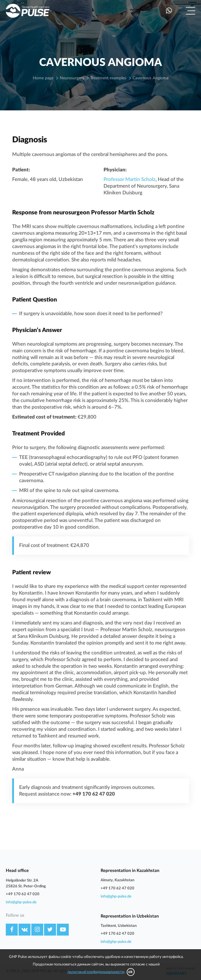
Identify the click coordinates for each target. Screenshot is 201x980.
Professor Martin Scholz (130, 179)
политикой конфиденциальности (96, 972)
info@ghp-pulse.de (21, 902)
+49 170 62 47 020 (23, 894)
